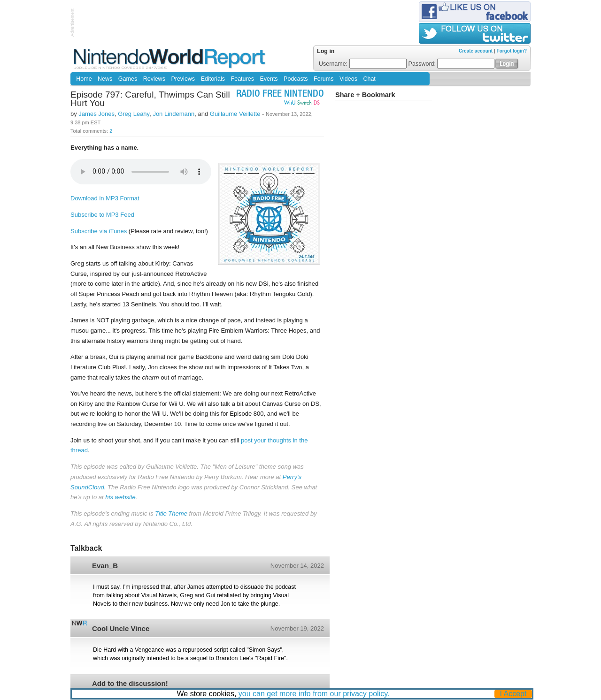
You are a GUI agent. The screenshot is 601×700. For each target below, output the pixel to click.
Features (243, 79)
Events (269, 79)
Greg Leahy (134, 114)
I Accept (513, 694)
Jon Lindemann (173, 114)
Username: (363, 64)
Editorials (213, 79)
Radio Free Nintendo (280, 95)
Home (84, 79)
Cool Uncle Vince (121, 628)
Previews (183, 79)
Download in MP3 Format (105, 198)
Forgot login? (512, 51)
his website (120, 497)
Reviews (154, 79)
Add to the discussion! (130, 683)
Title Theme (171, 514)
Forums (324, 79)
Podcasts (296, 79)
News (105, 79)
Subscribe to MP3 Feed (102, 215)
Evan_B (105, 566)
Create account (476, 51)
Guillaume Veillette (235, 114)
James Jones (96, 114)
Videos (348, 79)
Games (128, 79)
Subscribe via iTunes (99, 231)
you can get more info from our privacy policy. (314, 694)
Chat (369, 79)
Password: (452, 64)
